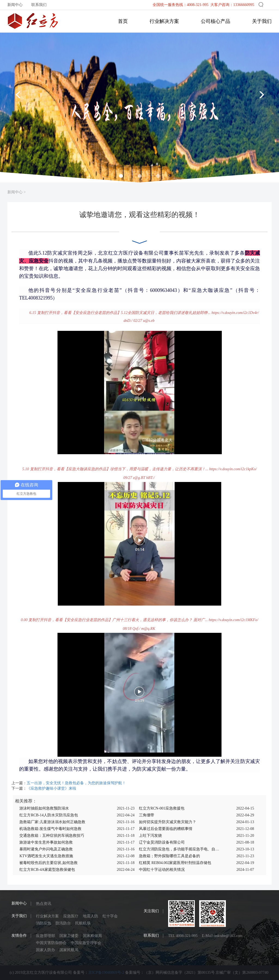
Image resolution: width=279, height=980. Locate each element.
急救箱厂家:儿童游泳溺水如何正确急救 (52, 822)
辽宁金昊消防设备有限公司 (162, 842)
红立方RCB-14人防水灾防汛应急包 (49, 815)
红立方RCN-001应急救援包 (162, 808)
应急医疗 (71, 916)
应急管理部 (46, 936)
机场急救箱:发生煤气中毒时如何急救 (50, 829)
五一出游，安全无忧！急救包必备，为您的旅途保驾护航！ (76, 783)
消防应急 (44, 923)
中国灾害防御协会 (51, 943)
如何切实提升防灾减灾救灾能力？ (168, 822)
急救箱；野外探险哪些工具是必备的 (169, 856)
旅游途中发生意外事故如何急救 (46, 842)
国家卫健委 (69, 936)
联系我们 (39, 5)
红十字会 (110, 916)
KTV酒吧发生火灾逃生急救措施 (46, 856)
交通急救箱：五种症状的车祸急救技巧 (52, 836)
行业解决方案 (164, 21)
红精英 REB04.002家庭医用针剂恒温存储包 (175, 863)
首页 (123, 21)
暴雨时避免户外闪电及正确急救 (46, 849)
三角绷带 (147, 815)
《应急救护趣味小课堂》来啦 (51, 788)
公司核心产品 (216, 21)
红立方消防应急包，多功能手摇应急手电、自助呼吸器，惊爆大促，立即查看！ (179, 849)
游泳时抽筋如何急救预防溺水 (44, 808)
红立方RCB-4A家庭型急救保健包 (47, 870)
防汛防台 (63, 923)
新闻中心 (15, 5)
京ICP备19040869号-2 (106, 973)
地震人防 (90, 916)
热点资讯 (44, 904)
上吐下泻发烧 (150, 836)
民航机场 (83, 923)
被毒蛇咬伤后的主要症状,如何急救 (48, 863)
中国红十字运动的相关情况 (162, 870)
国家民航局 (69, 950)
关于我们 (262, 21)
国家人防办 (46, 950)
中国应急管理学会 (86, 943)
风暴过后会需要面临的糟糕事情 (166, 829)
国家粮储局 (92, 936)
